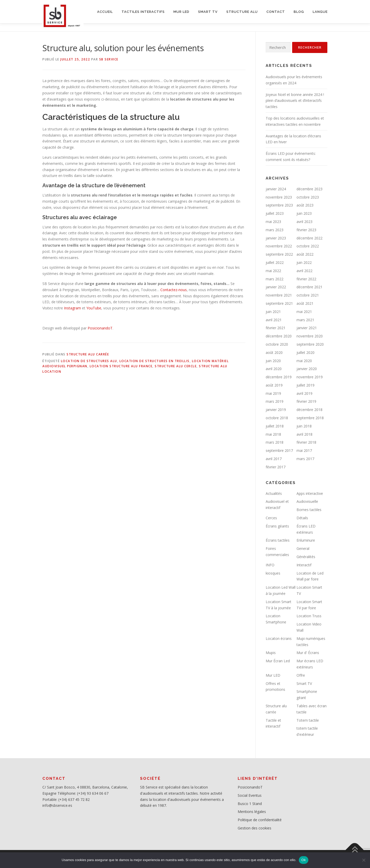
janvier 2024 (276, 189)
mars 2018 (275, 442)
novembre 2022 (279, 246)
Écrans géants (277, 526)
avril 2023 (304, 222)
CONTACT (276, 12)
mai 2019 (273, 393)
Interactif (304, 565)
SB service (109, 59)
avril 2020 (274, 369)
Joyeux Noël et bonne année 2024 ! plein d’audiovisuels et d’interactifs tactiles (295, 101)
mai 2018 (273, 434)
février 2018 (306, 442)
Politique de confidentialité (260, 820)
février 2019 (306, 401)
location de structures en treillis (155, 361)
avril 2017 (274, 459)
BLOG (299, 12)
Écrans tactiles (278, 540)
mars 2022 (275, 279)
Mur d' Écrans (308, 653)
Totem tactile (308, 720)
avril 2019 (304, 393)
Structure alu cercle (176, 366)
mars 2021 (305, 320)
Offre (301, 675)
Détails (302, 518)
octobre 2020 (277, 344)
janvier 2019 (276, 410)
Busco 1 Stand (250, 804)
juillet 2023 (275, 213)
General (303, 548)
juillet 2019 (306, 385)
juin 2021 (273, 312)
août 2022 (305, 254)
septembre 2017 (279, 450)
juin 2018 (304, 426)
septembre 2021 (279, 303)
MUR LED (181, 12)
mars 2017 (305, 459)
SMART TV (208, 12)
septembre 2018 (310, 418)
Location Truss (309, 616)
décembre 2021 (309, 287)
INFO (270, 565)
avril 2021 (274, 320)
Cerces (271, 518)
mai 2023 (273, 222)
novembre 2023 (279, 197)
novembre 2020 (310, 336)
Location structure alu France (121, 366)
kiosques (273, 573)
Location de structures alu (89, 361)
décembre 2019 (279, 377)
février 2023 (306, 230)
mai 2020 (304, 361)
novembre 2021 (279, 295)
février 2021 (276, 328)
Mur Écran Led (278, 661)
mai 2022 (273, 271)
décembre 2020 (279, 336)
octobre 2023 (308, 197)
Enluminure (306, 540)
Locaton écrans (279, 638)
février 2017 (276, 467)
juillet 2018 (275, 426)
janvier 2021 (307, 328)
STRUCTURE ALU (242, 12)
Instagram (72, 308)
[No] (364, 860)
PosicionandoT (100, 328)
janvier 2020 (307, 369)
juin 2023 (304, 213)
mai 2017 (304, 450)
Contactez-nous (174, 290)
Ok (304, 860)
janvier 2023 (276, 238)
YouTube (94, 308)
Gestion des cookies (255, 828)
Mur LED (273, 675)
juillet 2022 (275, 262)
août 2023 (305, 205)
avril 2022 (304, 271)
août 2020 (274, 352)
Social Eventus (250, 795)
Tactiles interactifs (143, 12)
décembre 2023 (309, 189)
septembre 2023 (279, 205)
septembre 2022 (279, 254)
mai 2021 (304, 312)
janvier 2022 (276, 287)
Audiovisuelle (307, 501)
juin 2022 (304, 262)
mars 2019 (275, 401)
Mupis (271, 653)
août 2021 (305, 303)
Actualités (274, 493)
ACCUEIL (105, 12)
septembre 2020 (310, 344)
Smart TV (304, 683)
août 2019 (274, 385)
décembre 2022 (309, 238)
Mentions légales (252, 812)
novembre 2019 (310, 377)
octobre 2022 (308, 246)
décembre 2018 (309, 410)
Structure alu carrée (88, 354)
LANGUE (320, 12)
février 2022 (306, 279)
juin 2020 (273, 361)
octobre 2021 (308, 295)
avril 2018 (304, 434)
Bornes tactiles (309, 510)
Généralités (306, 557)
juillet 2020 (306, 352)
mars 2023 (275, 230)
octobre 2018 (277, 418)
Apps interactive (310, 493)
